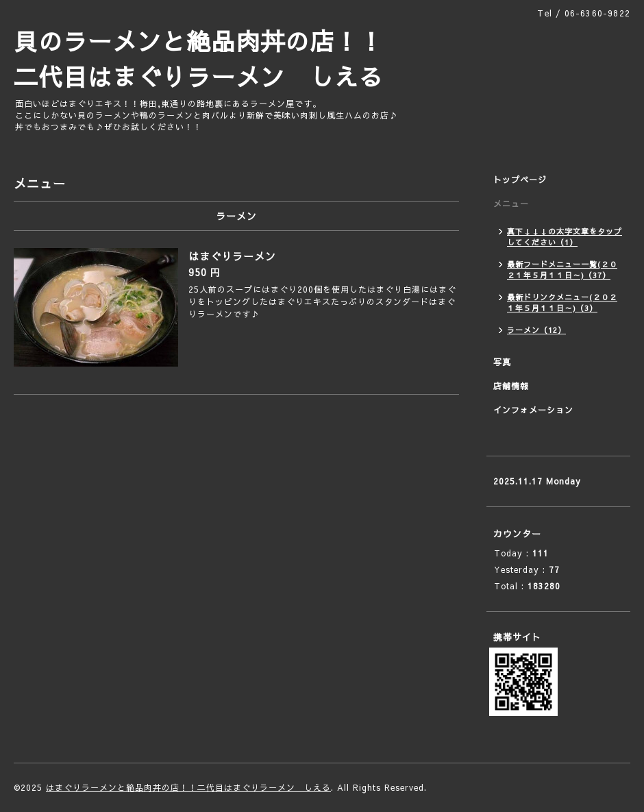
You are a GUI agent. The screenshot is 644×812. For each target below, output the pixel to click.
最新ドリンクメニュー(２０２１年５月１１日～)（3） (562, 303)
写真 (502, 362)
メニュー (511, 204)
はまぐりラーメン (232, 256)
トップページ (520, 180)
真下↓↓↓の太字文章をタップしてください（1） (565, 237)
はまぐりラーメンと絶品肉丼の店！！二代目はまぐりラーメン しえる (188, 787)
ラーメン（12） (536, 330)
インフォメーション (533, 410)
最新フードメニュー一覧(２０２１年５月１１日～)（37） (562, 270)
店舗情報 (511, 386)
